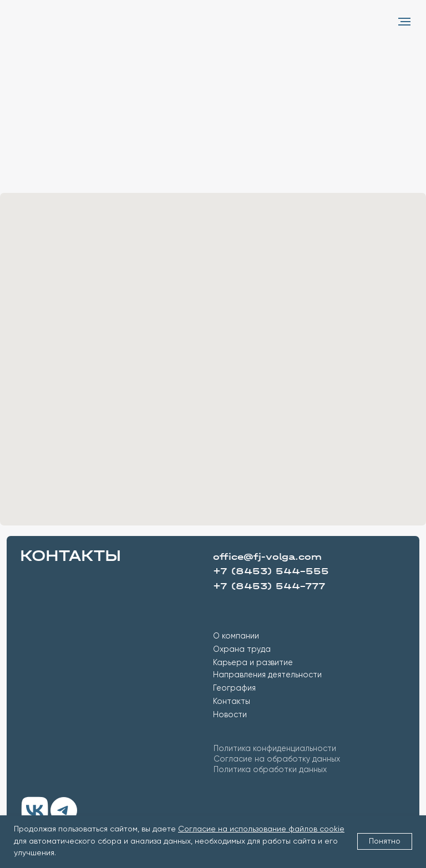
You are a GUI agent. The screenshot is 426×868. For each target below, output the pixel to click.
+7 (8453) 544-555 (271, 571)
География (234, 688)
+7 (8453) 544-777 (269, 586)
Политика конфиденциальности (275, 749)
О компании (236, 636)
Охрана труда (242, 650)
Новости (230, 715)
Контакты (232, 702)
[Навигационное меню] (404, 22)
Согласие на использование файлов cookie (261, 829)
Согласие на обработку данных (277, 759)
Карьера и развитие (253, 663)
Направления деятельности (267, 675)
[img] (35, 810)
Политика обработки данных (270, 770)
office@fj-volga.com (267, 557)
